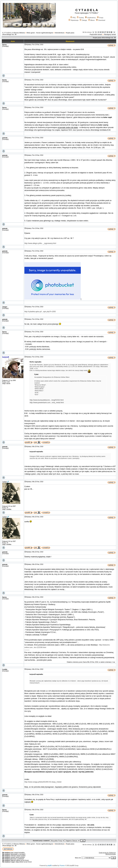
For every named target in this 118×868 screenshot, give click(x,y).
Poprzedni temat (96, 34)
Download (101, 20)
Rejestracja (73, 20)
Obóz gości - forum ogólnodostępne (40, 33)
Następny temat (110, 34)
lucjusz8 (6, 357)
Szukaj (80, 18)
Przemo (62, 866)
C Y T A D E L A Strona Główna (14, 33)
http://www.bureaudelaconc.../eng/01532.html (47, 400)
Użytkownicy (90, 18)
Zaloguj (83, 20)
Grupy (100, 18)
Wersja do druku (111, 854)
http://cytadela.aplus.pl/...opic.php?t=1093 (40, 312)
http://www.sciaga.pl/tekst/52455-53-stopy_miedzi (43, 782)
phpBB (49, 866)
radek (5, 482)
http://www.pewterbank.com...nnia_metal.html (47, 403)
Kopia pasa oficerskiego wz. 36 (104, 38)
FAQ (73, 18)
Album (91, 20)
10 (111, 32)
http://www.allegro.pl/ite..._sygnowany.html (40, 243)
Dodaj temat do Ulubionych (107, 853)
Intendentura (60, 33)
